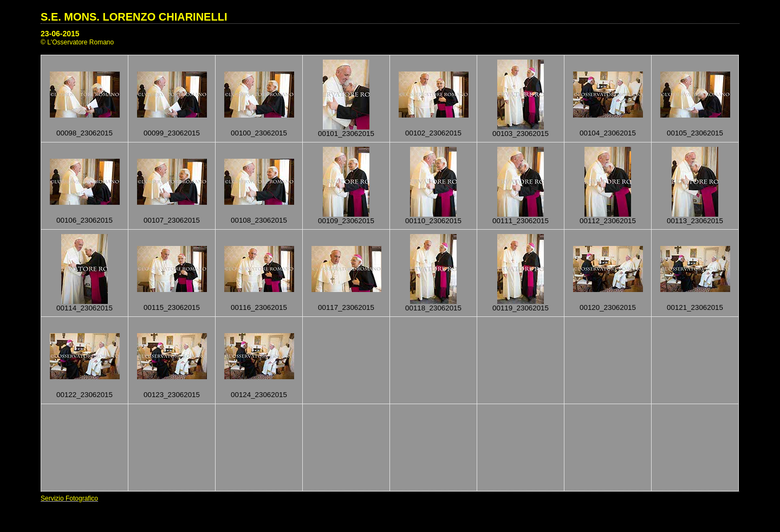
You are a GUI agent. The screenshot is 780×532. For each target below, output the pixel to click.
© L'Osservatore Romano (77, 42)
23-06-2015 (60, 34)
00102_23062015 (433, 133)
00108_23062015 (259, 220)
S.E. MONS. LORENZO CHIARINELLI (134, 17)
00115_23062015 (172, 307)
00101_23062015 (346, 134)
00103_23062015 (521, 134)
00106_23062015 (84, 220)
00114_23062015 (84, 308)
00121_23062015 (695, 307)
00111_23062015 (521, 221)
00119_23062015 (521, 308)
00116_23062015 (259, 307)
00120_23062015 (608, 307)
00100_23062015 (259, 133)
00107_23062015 (172, 220)
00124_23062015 (259, 395)
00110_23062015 (433, 221)
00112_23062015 (608, 221)
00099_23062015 (172, 133)
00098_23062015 (84, 133)
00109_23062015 (346, 221)
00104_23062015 (608, 133)
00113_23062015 (695, 221)
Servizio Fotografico (69, 498)
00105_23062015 (695, 133)
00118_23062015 (433, 308)
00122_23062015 (84, 395)
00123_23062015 (172, 395)
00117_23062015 (346, 307)
